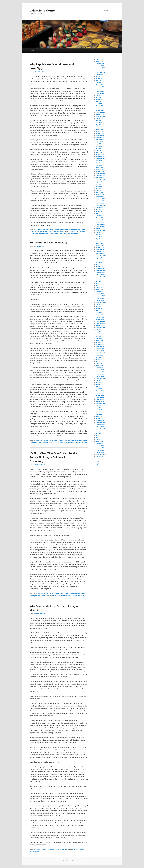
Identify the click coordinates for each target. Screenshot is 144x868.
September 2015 (101, 302)
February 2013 (100, 368)
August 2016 (99, 279)
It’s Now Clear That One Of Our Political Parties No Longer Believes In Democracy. (54, 457)
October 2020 (100, 178)
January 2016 (100, 294)
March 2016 (99, 290)
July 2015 (99, 306)
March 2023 (99, 129)
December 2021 (100, 159)
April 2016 (99, 287)
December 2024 (100, 91)
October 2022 (100, 140)
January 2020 (100, 197)
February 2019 (100, 220)
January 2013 (100, 370)
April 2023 (99, 127)
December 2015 (100, 296)
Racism (32, 231)
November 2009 (100, 450)
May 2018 (99, 239)
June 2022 (99, 146)
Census (71, 231)
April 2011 (99, 414)
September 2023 (101, 116)
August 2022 (99, 142)
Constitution (39, 440)
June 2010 (99, 435)
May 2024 (99, 102)
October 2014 (100, 325)
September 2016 (101, 277)
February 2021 (100, 169)
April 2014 (99, 338)
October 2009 (100, 452)
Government (77, 230)
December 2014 (100, 321)
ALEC (74, 849)
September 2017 (101, 256)
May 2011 (99, 412)
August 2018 (99, 233)
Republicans (38, 231)
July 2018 (99, 235)
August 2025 (99, 74)
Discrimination (63, 230)
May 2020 (99, 188)
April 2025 (99, 83)
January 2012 (100, 395)
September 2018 (101, 231)
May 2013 (99, 361)
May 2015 (99, 311)
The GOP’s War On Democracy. (49, 243)
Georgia (68, 595)
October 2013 (100, 351)
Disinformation (34, 233)
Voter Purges (63, 233)
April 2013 (99, 363)
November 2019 (100, 201)
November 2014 (100, 323)
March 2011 (99, 416)
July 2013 (99, 357)
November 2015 (100, 298)
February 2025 (100, 87)
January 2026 (100, 66)
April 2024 (99, 104)
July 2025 (99, 76)
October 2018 (100, 228)
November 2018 (100, 226)
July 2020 (99, 184)
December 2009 (100, 448)
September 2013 (101, 353)
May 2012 (99, 387)
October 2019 (100, 203)
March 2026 (99, 62)
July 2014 (99, 332)
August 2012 (99, 380)
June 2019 (99, 211)
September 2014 (101, 328)
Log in (98, 464)
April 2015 (99, 313)
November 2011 (100, 399)
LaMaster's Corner (43, 10)
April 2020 (99, 190)
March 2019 (99, 218)
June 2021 (99, 161)
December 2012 (100, 372)
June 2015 (99, 309)
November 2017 (100, 252)
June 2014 (99, 334)
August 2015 (99, 304)
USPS (76, 442)
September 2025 (101, 72)
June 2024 (99, 100)
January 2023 (100, 133)
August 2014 (99, 330)
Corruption (45, 230)
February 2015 (100, 317)
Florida (63, 595)
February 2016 (100, 292)
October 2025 (100, 70)
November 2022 (100, 138)
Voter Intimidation (54, 233)
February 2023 (100, 131)
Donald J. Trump (62, 442)
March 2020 (99, 192)
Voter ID (81, 442)
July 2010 (99, 433)
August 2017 (99, 258)
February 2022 (100, 154)
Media (57, 849)
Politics (83, 230)
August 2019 (99, 207)
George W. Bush (70, 440)
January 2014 (100, 344)
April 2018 (99, 241)
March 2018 (99, 243)
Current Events (53, 230)
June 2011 (99, 410)
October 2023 (100, 114)
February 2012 (100, 393)
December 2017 (100, 250)
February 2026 (100, 64)
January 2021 (100, 171)
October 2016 (100, 275)
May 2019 (99, 214)
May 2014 (99, 336)
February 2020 (100, 195)
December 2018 (100, 224)
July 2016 (99, 281)
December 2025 (100, 68)
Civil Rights (38, 230)
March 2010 (99, 442)
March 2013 (99, 366)
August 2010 (99, 431)
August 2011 (99, 406)
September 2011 (101, 404)
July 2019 (99, 209)
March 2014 (99, 340)
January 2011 (100, 421)
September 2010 (101, 429)
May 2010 (99, 437)
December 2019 (100, 199)
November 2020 (100, 176)
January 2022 (100, 157)
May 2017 (99, 264)
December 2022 (100, 135)
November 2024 (100, 93)
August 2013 (99, 355)
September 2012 (101, 378)
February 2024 (100, 108)
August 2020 (99, 182)
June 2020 (99, 186)
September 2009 (101, 454)
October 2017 (100, 254)
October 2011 (100, 402)
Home (32, 51)
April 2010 (99, 439)
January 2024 (100, 110)
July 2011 (99, 408)
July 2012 (99, 383)
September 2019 (101, 205)
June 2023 (99, 123)
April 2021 (99, 165)
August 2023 (99, 119)
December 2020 (100, 173)
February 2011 (100, 418)
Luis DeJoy (71, 442)
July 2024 (99, 97)
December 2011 (100, 397)
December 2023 (100, 112)
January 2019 (100, 222)
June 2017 (99, 262)
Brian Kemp (57, 595)
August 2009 (99, 456)
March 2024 (99, 106)
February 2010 (100, 444)
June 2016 (99, 283)
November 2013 (100, 349)
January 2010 (100, 446)
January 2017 (100, 268)
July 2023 (99, 121)
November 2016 (100, 273)
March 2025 (99, 85)
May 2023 (99, 125)
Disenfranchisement (79, 231)
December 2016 (100, 271)
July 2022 (99, 144)
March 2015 (99, 315)
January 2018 (100, 247)
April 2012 (99, 389)
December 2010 (100, 423)
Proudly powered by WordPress (72, 861)
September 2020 (101, 180)
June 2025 (99, 79)
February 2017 (100, 266)
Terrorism (45, 231)
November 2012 (100, 374)
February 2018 (100, 245)
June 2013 (99, 359)
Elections (70, 230)
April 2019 (99, 216)
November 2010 (100, 425)
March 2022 (99, 152)
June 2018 (99, 237)
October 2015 (100, 300)
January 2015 (100, 319)
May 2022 (99, 148)
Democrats (38, 849)
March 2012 (99, 391)
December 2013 (100, 347)
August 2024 (99, 95)
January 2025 (100, 89)
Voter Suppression (58, 231)
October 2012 (100, 376)
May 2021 (99, 163)
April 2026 (99, 59)
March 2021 (99, 167)
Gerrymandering (43, 233)
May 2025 (99, 81)
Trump (50, 231)
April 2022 (99, 150)
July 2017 (99, 260)
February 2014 (100, 342)
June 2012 (99, 385)
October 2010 (100, 427)
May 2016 (99, 285)
